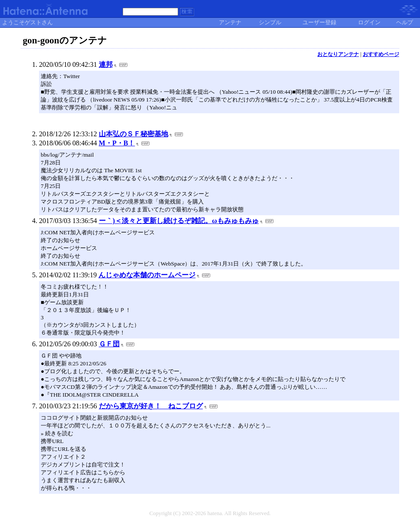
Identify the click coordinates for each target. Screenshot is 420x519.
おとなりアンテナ (338, 54)
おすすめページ (381, 54)
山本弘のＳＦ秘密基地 (133, 134)
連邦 (106, 64)
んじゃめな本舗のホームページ (147, 275)
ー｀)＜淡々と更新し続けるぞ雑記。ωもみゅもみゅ (179, 221)
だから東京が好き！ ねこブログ (151, 406)
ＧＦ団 (109, 344)
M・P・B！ (117, 143)
